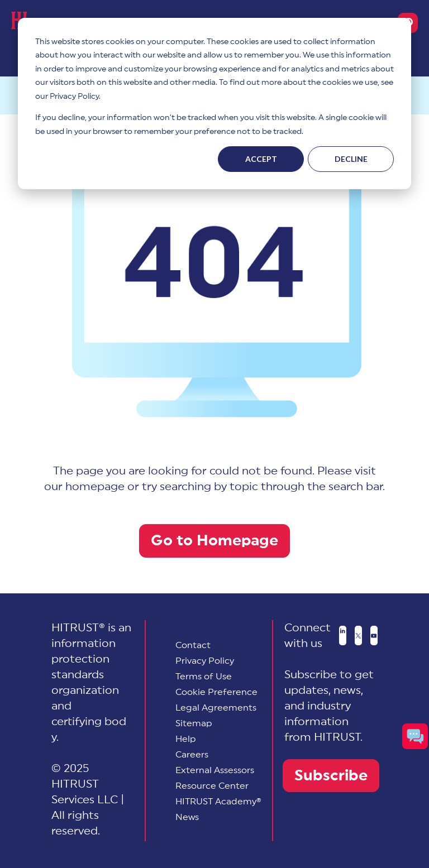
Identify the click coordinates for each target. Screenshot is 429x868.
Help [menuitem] (186, 739)
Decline (351, 159)
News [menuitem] (187, 817)
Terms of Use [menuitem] (204, 677)
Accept (261, 159)
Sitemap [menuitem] (194, 723)
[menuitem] (216, 692)
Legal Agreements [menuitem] (216, 708)
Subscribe (331, 776)
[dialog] (214, 104)
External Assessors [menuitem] (215, 770)
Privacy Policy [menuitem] (205, 661)
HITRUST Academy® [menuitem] (218, 802)
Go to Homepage (214, 541)
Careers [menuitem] (192, 755)
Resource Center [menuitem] (212, 786)
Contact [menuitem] (193, 645)
